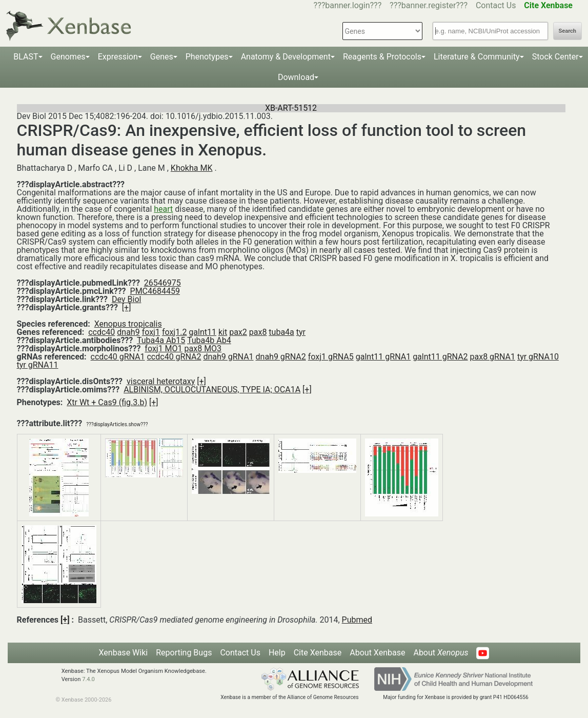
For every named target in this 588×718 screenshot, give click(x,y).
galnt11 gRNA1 (383, 357)
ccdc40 (102, 332)
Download (296, 77)
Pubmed (357, 620)
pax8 (258, 332)
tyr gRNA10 (538, 357)
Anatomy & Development (286, 57)
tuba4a (281, 332)
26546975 (163, 283)
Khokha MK (192, 168)
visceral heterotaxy (161, 381)
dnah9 (128, 332)
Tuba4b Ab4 (209, 340)
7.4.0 (88, 679)
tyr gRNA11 (38, 365)
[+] (127, 307)
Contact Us (496, 5)
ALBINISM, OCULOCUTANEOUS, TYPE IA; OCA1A (212, 390)
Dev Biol (126, 299)
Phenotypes (207, 57)
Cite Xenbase (318, 653)
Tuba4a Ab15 (161, 340)
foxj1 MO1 (163, 348)
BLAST (26, 57)
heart (163, 209)
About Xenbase (377, 653)
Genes (162, 57)
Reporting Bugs (184, 653)
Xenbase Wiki (124, 653)
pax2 (238, 332)
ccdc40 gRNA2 (174, 357)
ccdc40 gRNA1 (118, 357)
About (441, 653)
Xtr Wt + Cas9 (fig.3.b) (107, 402)
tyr (301, 332)
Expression (118, 57)
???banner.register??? (429, 5)
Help (277, 653)
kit (223, 332)
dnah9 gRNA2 (281, 357)
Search (567, 31)
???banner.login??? (348, 5)
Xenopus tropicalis (128, 324)
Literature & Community (477, 57)
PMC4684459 (155, 291)
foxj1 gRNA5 (331, 357)
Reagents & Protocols (382, 57)
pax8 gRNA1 (493, 357)
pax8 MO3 (203, 348)
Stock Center (555, 57)
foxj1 (151, 332)
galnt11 (202, 332)
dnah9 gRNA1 (228, 357)
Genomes (68, 57)
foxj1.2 (175, 332)
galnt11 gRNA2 (440, 357)
